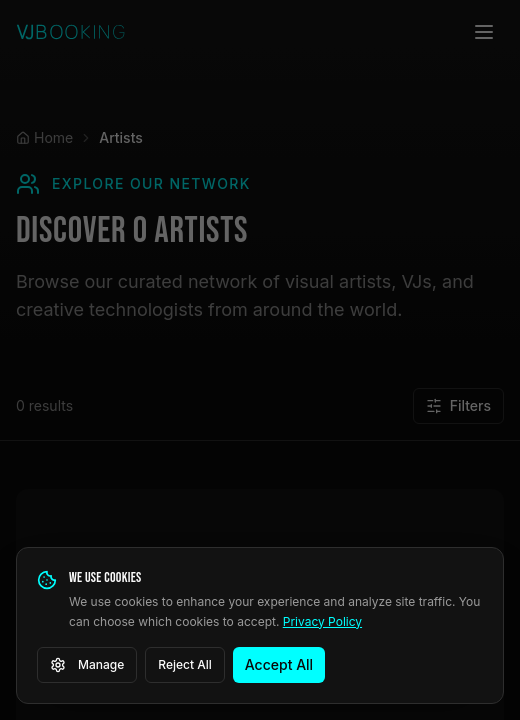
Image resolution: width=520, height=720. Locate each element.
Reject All (185, 664)
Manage (87, 665)
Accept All (279, 664)
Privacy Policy (322, 621)
